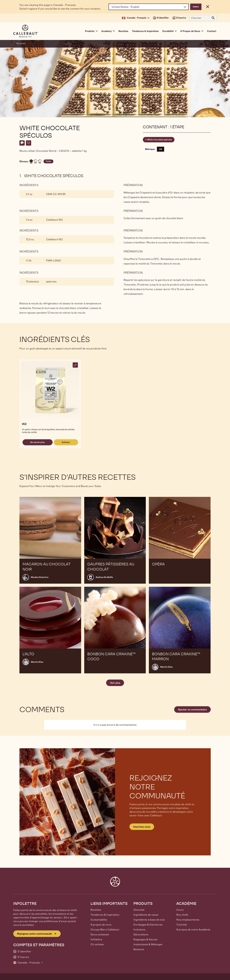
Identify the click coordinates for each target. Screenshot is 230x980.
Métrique (150, 149)
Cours (180, 910)
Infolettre (96, 939)
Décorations (141, 934)
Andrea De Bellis (104, 577)
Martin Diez (37, 662)
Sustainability (99, 920)
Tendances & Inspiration (145, 31)
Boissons (139, 949)
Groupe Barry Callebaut (105, 930)
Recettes (123, 31)
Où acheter (97, 944)
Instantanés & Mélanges (148, 944)
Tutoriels (182, 925)
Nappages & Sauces (145, 939)
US (161, 149)
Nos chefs (182, 915)
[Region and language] (149, 7)
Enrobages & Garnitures (148, 925)
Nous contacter (100, 934)
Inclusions (139, 930)
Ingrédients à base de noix (149, 920)
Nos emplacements (188, 920)
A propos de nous (101, 925)
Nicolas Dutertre (40, 577)
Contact (212, 31)
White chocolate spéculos (160, 140)
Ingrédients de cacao (146, 915)
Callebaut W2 (54, 220)
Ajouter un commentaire (192, 709)
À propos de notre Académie (193, 930)
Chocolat (139, 910)
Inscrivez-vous (142, 827)
